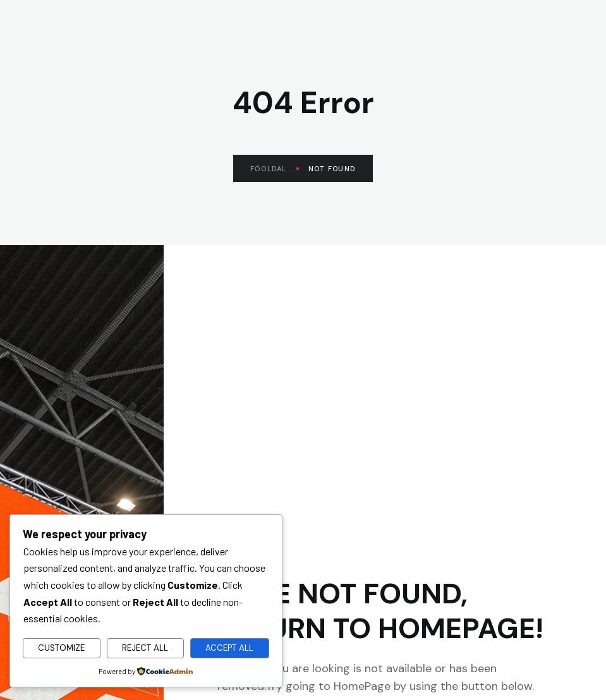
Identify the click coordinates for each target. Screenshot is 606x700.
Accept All (229, 648)
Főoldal (275, 169)
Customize (61, 648)
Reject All (145, 648)
